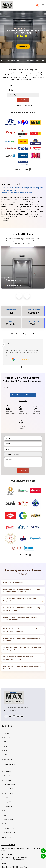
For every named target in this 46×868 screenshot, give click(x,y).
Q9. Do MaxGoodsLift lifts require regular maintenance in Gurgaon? (18, 658)
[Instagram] (14, 716)
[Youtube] (22, 716)
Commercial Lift (10, 784)
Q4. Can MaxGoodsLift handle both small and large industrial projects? (22, 609)
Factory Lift (8, 807)
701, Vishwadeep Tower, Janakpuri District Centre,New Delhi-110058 (21, 849)
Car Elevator (9, 820)
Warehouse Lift (10, 824)
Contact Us (18, 105)
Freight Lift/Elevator (11, 802)
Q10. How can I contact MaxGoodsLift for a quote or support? (22, 667)
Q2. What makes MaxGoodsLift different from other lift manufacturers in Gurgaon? (22, 590)
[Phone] (42, 850)
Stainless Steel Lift (11, 833)
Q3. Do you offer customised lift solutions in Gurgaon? (19, 600)
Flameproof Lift (10, 828)
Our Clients (29, 105)
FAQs (6, 755)
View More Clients (23, 169)
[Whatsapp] (42, 855)
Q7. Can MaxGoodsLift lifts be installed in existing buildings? (22, 639)
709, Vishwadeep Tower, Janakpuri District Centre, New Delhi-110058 (14, 859)
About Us (7, 738)
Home (6, 733)
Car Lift (7, 815)
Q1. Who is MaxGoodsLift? (13, 582)
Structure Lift (9, 811)
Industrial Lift (9, 789)
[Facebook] (6, 716)
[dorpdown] (23, 454)
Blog (6, 751)
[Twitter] (10, 716)
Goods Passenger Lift (12, 776)
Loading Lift (8, 797)
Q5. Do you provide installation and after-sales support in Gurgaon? (20, 618)
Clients (7, 742)
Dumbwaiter (9, 793)
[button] (43, 5)
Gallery (7, 746)
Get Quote (23, 46)
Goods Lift (8, 772)
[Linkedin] (18, 716)
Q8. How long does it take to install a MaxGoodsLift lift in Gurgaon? (22, 649)
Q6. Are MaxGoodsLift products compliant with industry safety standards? (20, 630)
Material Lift (8, 780)
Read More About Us (8, 221)
